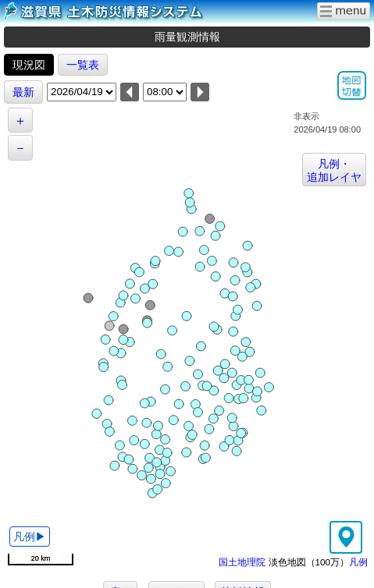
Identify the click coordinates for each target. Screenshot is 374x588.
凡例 (358, 562)
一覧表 (83, 65)
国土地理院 (242, 562)
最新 (23, 92)
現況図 (29, 65)
